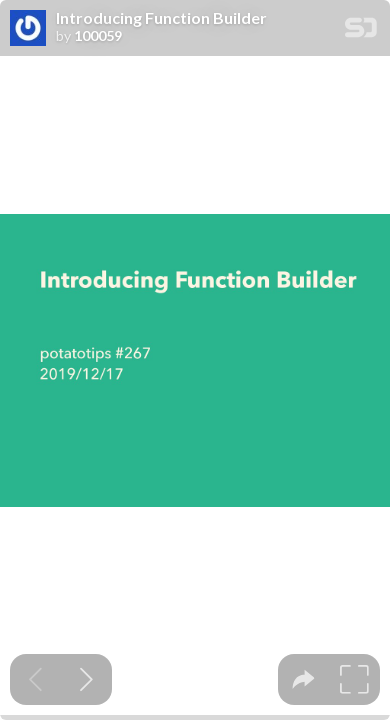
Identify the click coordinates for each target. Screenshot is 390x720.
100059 (98, 36)
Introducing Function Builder (161, 18)
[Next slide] (86, 679)
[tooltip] (303, 679)
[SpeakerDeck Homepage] (361, 31)
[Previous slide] (35, 679)
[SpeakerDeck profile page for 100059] (28, 29)
